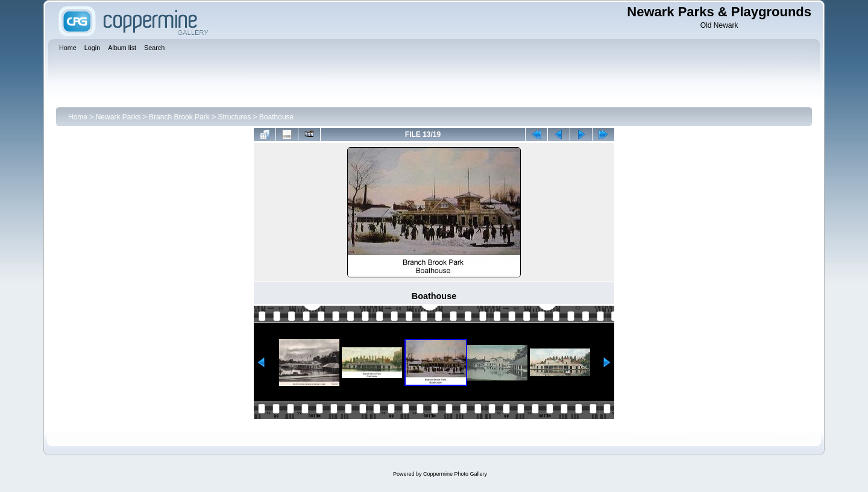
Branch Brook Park (179, 117)
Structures (234, 117)
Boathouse (276, 117)
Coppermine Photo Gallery (455, 474)
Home (78, 117)
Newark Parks (118, 117)
